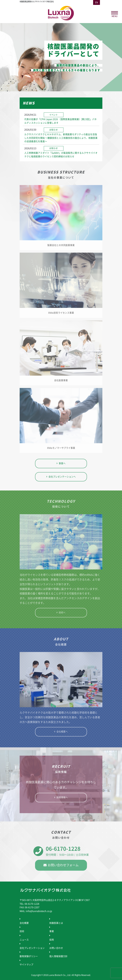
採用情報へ (62, 797)
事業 (52, 931)
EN (97, 2)
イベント (54, 115)
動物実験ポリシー (29, 956)
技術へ (62, 612)
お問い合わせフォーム (63, 865)
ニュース (24, 940)
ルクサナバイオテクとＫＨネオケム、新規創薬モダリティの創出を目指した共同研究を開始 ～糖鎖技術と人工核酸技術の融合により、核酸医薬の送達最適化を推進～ (61, 138)
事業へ (62, 463)
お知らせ (54, 130)
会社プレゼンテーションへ (62, 477)
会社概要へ (62, 732)
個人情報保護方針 (58, 956)
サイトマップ (26, 965)
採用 (52, 940)
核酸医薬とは (56, 923)
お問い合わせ (56, 948)
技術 (22, 931)
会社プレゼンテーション (32, 948)
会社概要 (24, 923)
